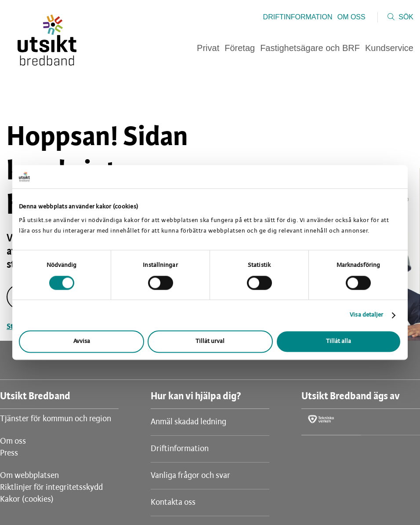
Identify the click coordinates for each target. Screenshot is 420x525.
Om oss (351, 17)
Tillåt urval (210, 342)
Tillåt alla (339, 342)
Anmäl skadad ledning (188, 422)
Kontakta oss (173, 503)
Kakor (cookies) (27, 499)
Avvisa (82, 342)
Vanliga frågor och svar (190, 476)
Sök (406, 17)
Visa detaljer (366, 315)
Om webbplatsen (29, 476)
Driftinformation (298, 17)
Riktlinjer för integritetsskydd (51, 488)
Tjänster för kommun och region (56, 419)
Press (9, 453)
